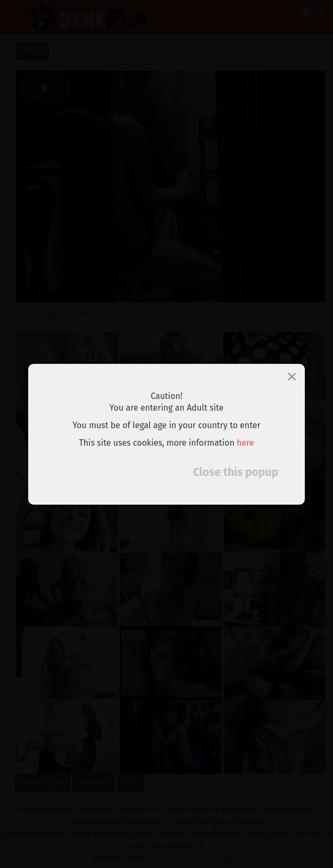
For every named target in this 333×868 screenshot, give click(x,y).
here (245, 443)
